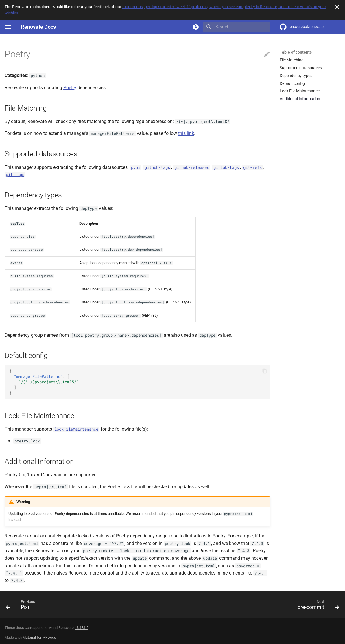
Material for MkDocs (39, 637)
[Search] (237, 27)
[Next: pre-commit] (317, 606)
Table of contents (296, 52)
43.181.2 (82, 628)
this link (186, 133)
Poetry (70, 88)
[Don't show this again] (337, 7)
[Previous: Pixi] (22, 606)
